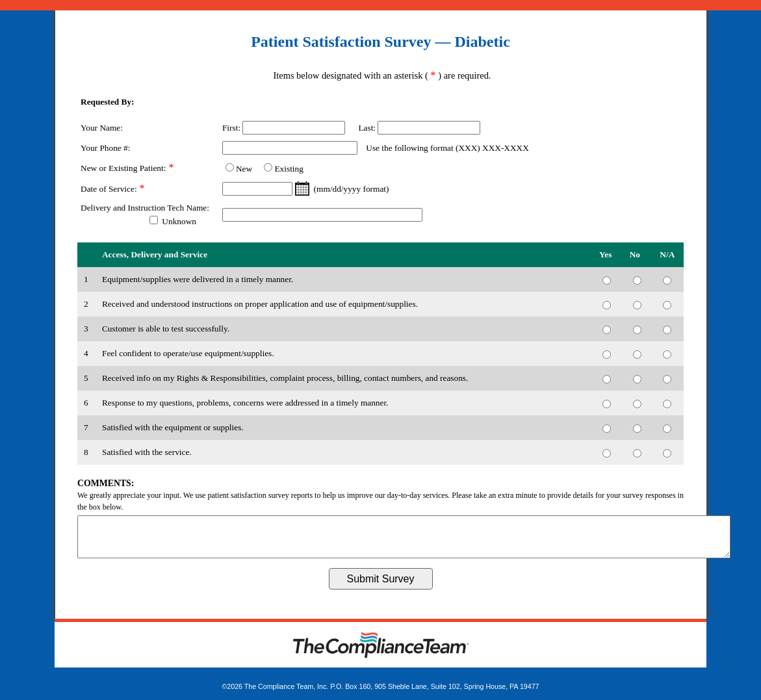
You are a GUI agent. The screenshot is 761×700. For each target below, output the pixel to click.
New (244, 169)
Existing (289, 169)
